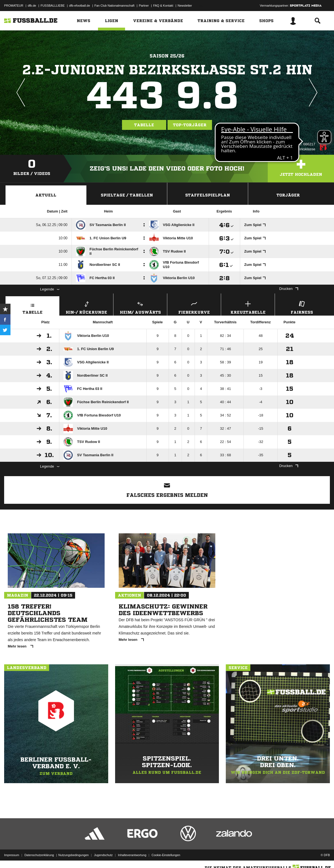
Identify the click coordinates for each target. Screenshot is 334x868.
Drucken (289, 289)
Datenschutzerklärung (39, 855)
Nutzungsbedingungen (73, 855)
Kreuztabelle (248, 307)
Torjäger (288, 195)
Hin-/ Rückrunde (86, 307)
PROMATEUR (14, 6)
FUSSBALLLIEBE (53, 6)
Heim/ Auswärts (140, 307)
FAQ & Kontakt (163, 6)
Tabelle (144, 125)
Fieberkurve (194, 307)
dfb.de (32, 6)
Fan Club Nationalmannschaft (114, 6)
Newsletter (185, 6)
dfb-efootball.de (79, 6)
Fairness (302, 307)
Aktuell (46, 195)
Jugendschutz (103, 855)
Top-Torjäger (190, 125)
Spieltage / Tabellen (127, 195)
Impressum (12, 855)
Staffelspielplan (208, 195)
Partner (144, 6)
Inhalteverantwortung (132, 855)
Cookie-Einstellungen (166, 855)
